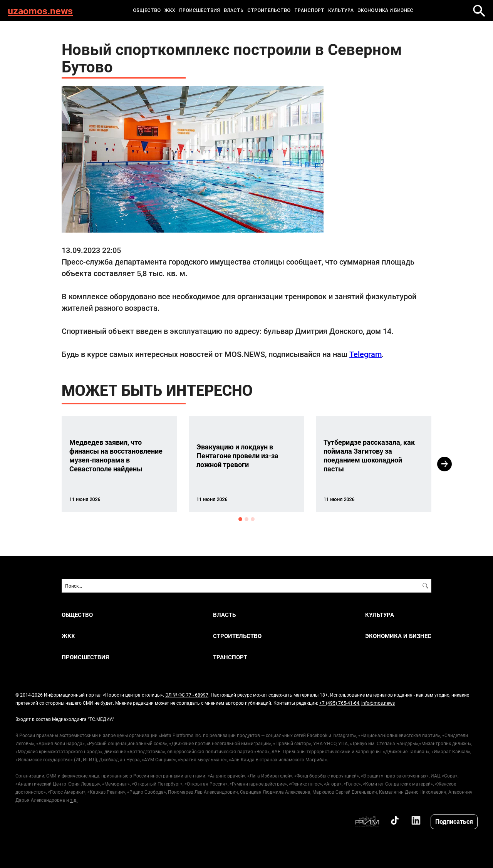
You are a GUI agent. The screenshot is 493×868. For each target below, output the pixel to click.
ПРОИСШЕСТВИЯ (200, 10)
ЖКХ (170, 10)
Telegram (366, 354)
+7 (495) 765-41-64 (339, 703)
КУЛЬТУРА (341, 10)
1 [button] (240, 519)
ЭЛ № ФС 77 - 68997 (187, 695)
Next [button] (444, 464)
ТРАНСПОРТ (309, 10)
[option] (119, 464)
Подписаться (454, 821)
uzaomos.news (40, 11)
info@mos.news (378, 703)
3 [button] (253, 519)
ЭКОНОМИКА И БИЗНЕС (385, 10)
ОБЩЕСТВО (147, 10)
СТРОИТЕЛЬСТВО (269, 10)
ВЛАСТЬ (234, 10)
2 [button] (246, 519)
